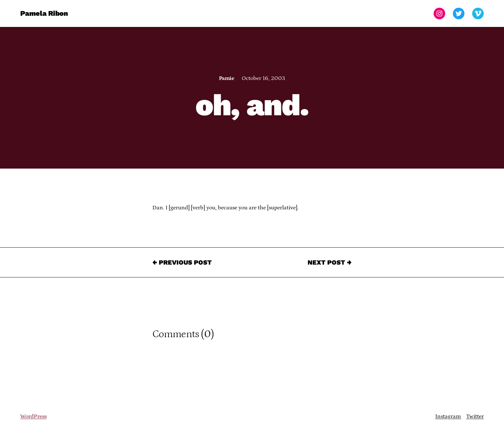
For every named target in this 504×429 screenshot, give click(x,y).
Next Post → (330, 262)
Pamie (226, 78)
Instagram (448, 416)
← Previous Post (182, 262)
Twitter (475, 416)
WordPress (33, 416)
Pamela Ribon (44, 13)
